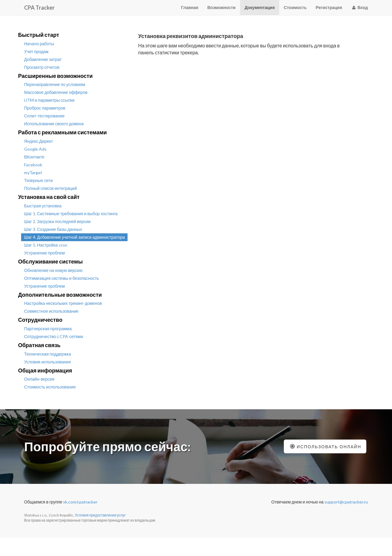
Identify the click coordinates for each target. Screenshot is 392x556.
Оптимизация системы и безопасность (62, 278)
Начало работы (39, 44)
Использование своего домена (54, 124)
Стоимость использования (50, 387)
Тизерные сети (38, 180)
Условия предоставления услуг (100, 515)
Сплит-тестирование (44, 116)
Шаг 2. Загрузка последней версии (57, 221)
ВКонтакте (34, 157)
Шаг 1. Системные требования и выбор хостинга (71, 214)
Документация (260, 7)
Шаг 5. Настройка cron (46, 245)
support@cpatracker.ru (346, 502)
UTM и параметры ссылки (49, 100)
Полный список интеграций (51, 188)
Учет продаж (36, 51)
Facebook (33, 165)
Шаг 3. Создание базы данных (53, 229)
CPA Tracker (39, 8)
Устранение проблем (44, 253)
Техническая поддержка (47, 354)
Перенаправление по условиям (55, 84)
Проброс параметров (45, 108)
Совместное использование (51, 311)
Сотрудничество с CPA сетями (54, 336)
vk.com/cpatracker (80, 502)
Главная (190, 7)
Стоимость (295, 7)
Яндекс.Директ (39, 141)
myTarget (33, 173)
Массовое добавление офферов (56, 92)
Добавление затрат (43, 59)
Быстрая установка (43, 206)
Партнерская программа (48, 329)
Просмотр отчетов (42, 67)
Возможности (222, 7)
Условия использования (47, 362)
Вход (359, 7)
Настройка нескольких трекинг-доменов (63, 303)
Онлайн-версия (39, 379)
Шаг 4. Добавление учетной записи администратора (74, 237)
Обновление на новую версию (53, 270)
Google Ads (35, 149)
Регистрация (329, 7)
